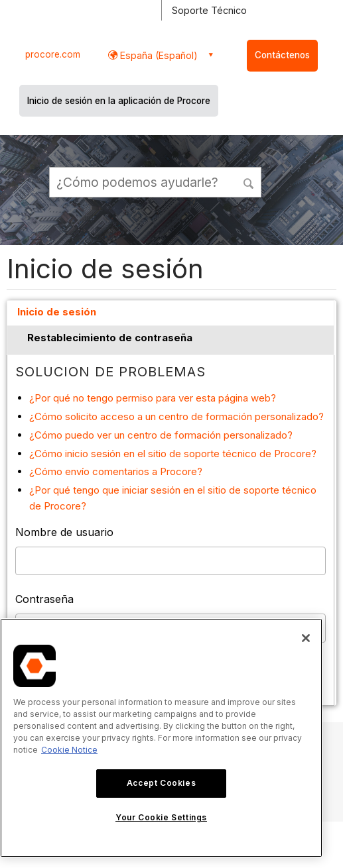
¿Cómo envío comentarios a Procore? (116, 471)
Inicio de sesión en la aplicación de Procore (119, 101)
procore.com (53, 54)
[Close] (306, 638)
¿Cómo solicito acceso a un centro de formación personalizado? (176, 416)
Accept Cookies (161, 783)
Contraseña (44, 599)
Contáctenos (282, 55)
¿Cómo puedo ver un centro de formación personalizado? (161, 435)
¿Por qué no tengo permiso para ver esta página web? (153, 398)
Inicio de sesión (57, 312)
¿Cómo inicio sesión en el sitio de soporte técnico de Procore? (173, 454)
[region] (161, 738)
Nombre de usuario (64, 532)
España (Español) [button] (158, 55)
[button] (249, 182)
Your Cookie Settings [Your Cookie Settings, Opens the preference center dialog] (161, 817)
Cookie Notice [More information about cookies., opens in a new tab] (69, 750)
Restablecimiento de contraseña (110, 338)
